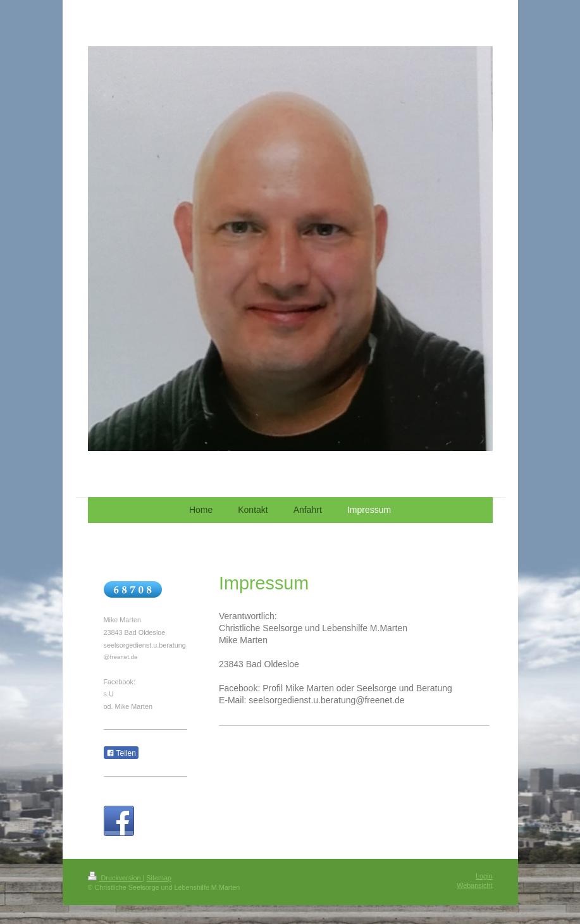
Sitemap (159, 878)
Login (484, 876)
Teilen (121, 753)
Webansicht (474, 885)
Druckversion (115, 878)
